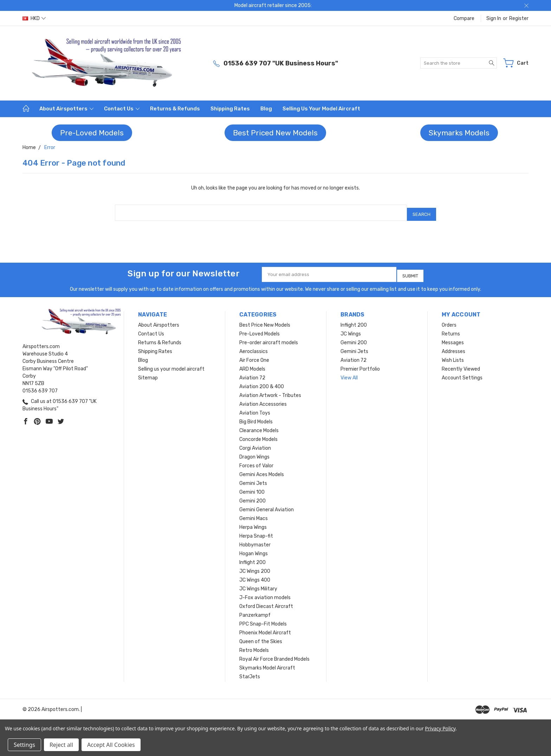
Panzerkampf (255, 610)
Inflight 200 (252, 557)
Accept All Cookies (111, 745)
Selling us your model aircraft (321, 109)
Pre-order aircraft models (269, 337)
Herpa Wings (253, 522)
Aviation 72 (252, 373)
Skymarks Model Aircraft (267, 663)
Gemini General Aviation (267, 504)
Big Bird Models (256, 417)
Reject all (61, 745)
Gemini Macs (254, 513)
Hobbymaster (255, 540)
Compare (464, 18)
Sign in (494, 18)
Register (519, 18)
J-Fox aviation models (265, 592)
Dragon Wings (254, 452)
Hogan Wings (254, 548)
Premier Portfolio (360, 364)
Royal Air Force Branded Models (274, 654)
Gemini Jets (253, 478)
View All (349, 373)
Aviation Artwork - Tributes (270, 390)
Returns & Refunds (175, 109)
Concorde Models (258, 434)
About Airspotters (66, 109)
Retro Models (254, 645)
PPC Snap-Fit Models (263, 619)
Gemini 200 (252, 496)
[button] (92, 133)
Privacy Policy (440, 728)
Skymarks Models (459, 133)
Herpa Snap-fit (256, 531)
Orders (449, 320)
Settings (24, 745)
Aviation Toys (255, 408)
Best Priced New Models (275, 133)
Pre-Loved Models (92, 133)
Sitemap (148, 373)
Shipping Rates (230, 109)
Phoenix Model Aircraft (265, 627)
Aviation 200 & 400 (262, 381)
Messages (453, 337)
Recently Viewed (461, 364)
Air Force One (254, 355)
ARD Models (252, 364)
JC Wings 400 (255, 575)
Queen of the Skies (261, 636)
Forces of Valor (256, 460)
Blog (266, 109)
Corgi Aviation (255, 443)
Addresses (453, 346)
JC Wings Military (258, 584)
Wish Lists (453, 355)
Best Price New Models (265, 320)
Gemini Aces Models (262, 469)
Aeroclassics (254, 346)
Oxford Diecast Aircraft (266, 601)
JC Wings (351, 329)
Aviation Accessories (263, 399)
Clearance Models (259, 425)
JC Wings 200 (255, 566)
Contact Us (122, 109)
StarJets (250, 671)
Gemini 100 (252, 487)
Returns (451, 329)
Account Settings (462, 373)
